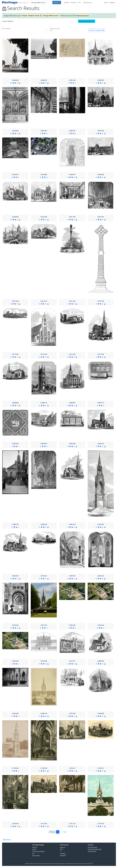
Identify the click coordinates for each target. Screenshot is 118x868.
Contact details (92, 851)
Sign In (106, 3)
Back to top (7, 839)
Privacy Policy (36, 855)
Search (57, 3)
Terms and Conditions (38, 851)
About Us (63, 847)
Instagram (63, 855)
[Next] (65, 832)
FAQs (61, 849)
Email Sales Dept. (93, 847)
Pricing (34, 849)
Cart (79, 3)
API (33, 853)
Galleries (67, 3)
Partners (74, 3)
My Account (87, 3)
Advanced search (87, 21)
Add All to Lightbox (96, 30)
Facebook (63, 853)
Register (112, 3)
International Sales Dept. (95, 849)
